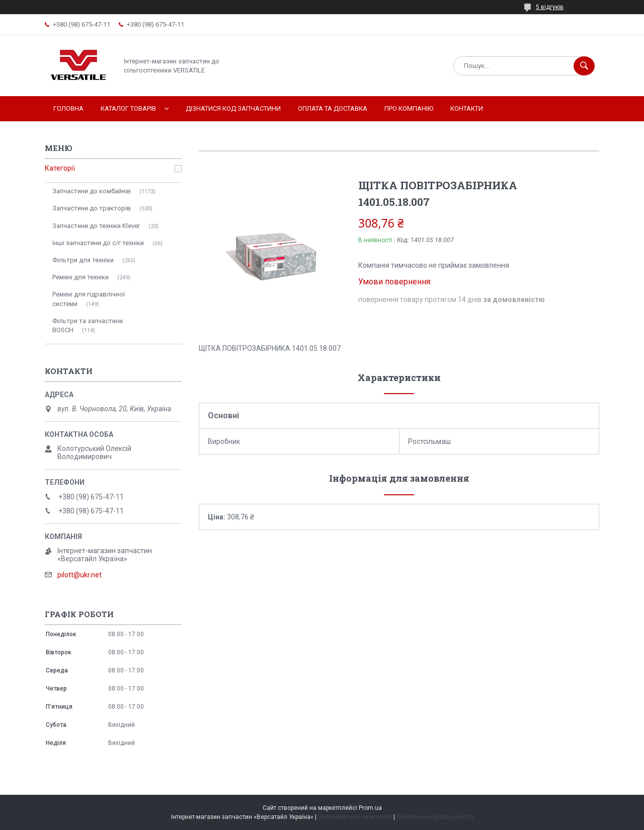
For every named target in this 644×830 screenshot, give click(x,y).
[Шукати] (584, 66)
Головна (68, 108)
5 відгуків (550, 7)
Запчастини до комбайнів (92, 191)
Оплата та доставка (333, 108)
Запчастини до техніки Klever (96, 226)
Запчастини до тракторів (92, 208)
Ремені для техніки (80, 277)
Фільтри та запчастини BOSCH (88, 325)
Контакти (467, 108)
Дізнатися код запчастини (233, 108)
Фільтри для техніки (83, 260)
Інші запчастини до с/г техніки (98, 243)
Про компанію (409, 108)
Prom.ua (370, 808)
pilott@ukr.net (79, 575)
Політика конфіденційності (435, 817)
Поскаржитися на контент (355, 817)
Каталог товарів (128, 108)
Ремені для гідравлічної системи (89, 299)
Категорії (60, 168)
